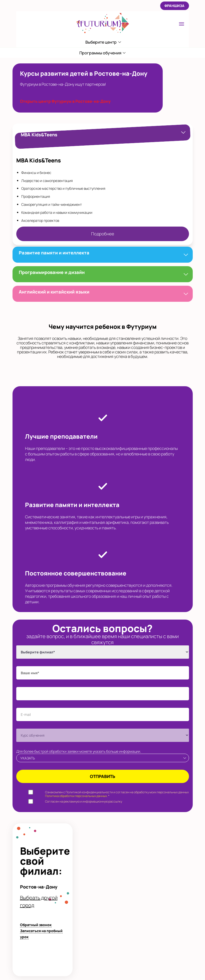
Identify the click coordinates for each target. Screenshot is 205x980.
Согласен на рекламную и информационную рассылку (84, 802)
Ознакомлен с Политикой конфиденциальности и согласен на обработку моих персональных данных (117, 794)
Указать (28, 758)
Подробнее (103, 234)
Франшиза (174, 6)
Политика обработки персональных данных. (76, 796)
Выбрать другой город (39, 901)
